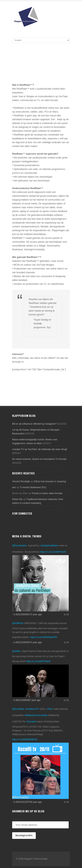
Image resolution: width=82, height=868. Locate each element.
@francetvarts (19, 546)
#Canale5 (31, 722)
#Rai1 (50, 709)
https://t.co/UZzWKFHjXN (53, 552)
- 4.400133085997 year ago (26, 700)
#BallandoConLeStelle (36, 715)
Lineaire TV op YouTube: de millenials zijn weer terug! (40, 449)
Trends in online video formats (47, 493)
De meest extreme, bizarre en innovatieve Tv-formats (39, 459)
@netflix (16, 651)
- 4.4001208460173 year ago (27, 614)
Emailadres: (19, 819)
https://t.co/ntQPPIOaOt (38, 661)
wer (14, 487)
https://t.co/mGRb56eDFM (43, 637)
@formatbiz (18, 709)
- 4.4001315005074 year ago (27, 642)
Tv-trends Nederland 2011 (33, 487)
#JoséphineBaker (49, 546)
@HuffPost (18, 623)
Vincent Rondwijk (21, 481)
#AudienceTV (32, 709)
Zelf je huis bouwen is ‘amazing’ (50, 481)
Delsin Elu (17, 499)
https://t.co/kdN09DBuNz (25, 739)
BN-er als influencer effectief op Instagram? (34, 424)
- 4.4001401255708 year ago (27, 802)
